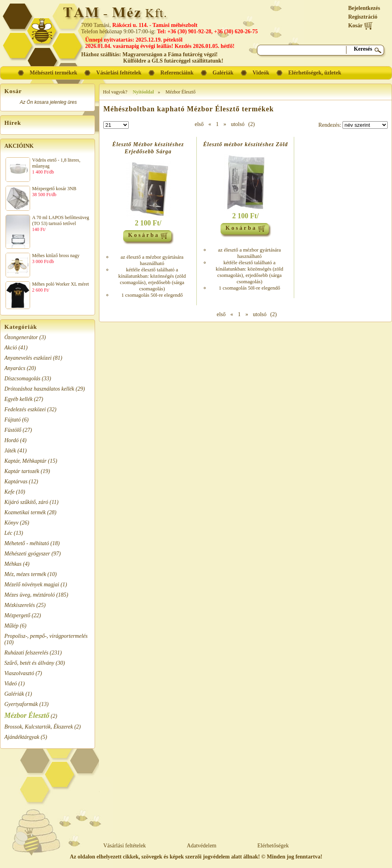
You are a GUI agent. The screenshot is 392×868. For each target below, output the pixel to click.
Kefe (10, 492)
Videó (11, 684)
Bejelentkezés (364, 8)
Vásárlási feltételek (125, 846)
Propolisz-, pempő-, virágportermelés (46, 636)
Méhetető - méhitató (27, 543)
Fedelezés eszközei (25, 409)
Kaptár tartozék (22, 471)
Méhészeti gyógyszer (27, 554)
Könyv (11, 523)
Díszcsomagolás (22, 379)
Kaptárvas (16, 482)
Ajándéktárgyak (22, 737)
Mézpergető (17, 615)
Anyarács (15, 368)
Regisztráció (363, 17)
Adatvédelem (202, 846)
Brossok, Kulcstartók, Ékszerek (39, 727)
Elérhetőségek (273, 846)
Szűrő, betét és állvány (29, 663)
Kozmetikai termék (25, 512)
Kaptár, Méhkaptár (26, 461)
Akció (11, 348)
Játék (10, 451)
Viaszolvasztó (19, 673)
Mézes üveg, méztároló (29, 595)
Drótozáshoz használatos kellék (39, 389)
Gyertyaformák (21, 704)
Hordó (11, 440)
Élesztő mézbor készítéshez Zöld (245, 144)
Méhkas (13, 564)
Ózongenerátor (21, 337)
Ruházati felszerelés (26, 653)
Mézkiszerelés (20, 605)
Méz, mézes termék (25, 574)
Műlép (11, 626)
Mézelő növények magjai (32, 585)
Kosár (361, 26)
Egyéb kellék (18, 399)
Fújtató (12, 420)
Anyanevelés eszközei (28, 358)
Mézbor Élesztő (27, 715)
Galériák (14, 694)
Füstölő (13, 430)
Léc (8, 533)
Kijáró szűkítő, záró (26, 502)
